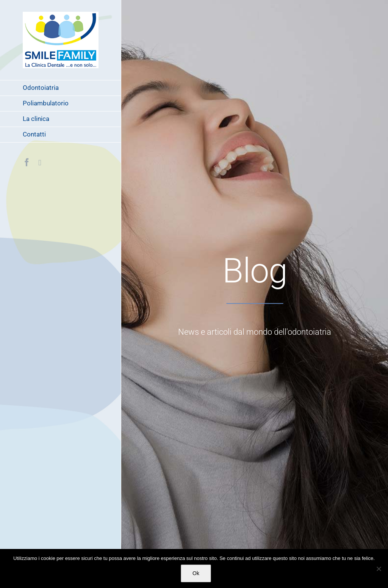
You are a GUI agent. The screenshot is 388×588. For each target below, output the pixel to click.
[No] (379, 569)
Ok (196, 573)
